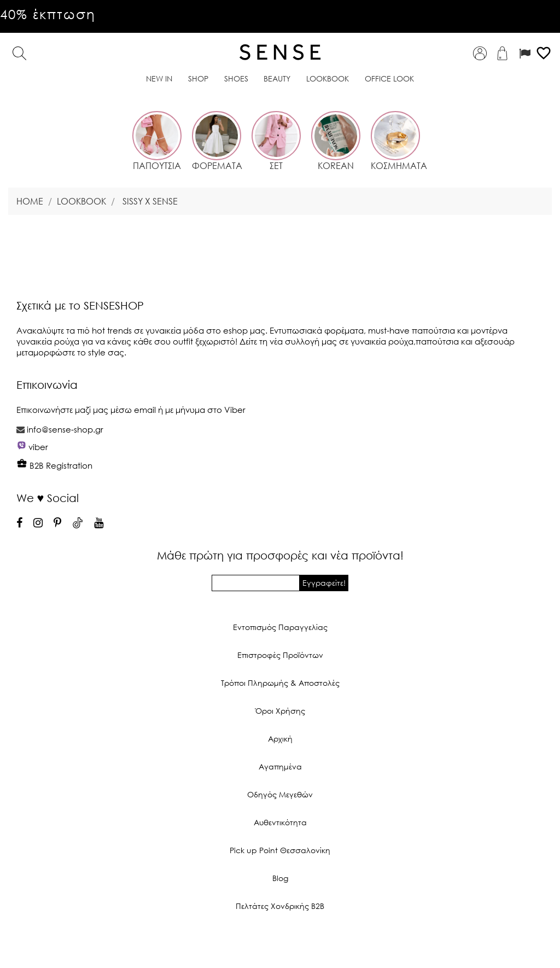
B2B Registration (54, 465)
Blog (280, 878)
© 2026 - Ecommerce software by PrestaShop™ (280, 943)
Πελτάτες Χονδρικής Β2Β (280, 906)
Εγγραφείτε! (324, 583)
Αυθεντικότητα (280, 822)
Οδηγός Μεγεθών (280, 794)
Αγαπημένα (280, 766)
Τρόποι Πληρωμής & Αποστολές (280, 683)
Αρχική (280, 739)
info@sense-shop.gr (65, 429)
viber (38, 447)
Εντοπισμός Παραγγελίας (280, 627)
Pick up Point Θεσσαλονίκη (280, 850)
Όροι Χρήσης (280, 711)
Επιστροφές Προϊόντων (280, 655)
